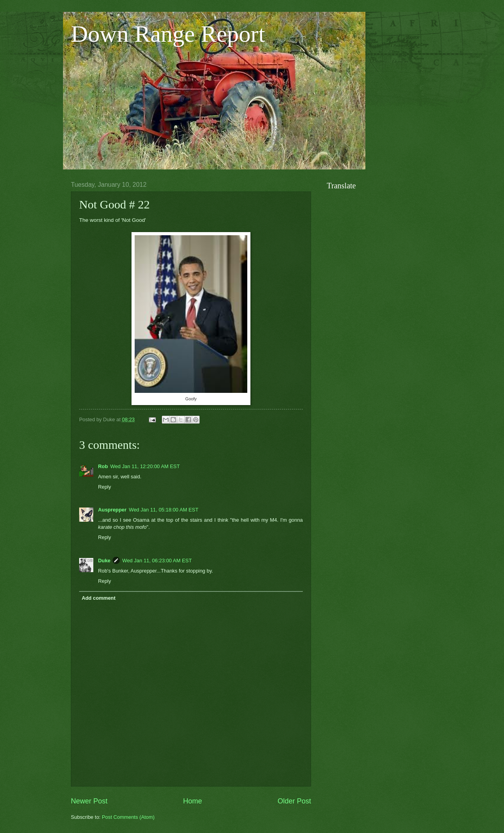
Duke (104, 561)
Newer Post (89, 801)
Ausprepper (112, 510)
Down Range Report (168, 34)
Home (193, 801)
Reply (105, 487)
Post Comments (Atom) (128, 817)
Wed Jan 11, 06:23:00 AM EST (157, 561)
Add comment (98, 598)
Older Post (294, 801)
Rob (103, 466)
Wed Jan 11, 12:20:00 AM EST (145, 466)
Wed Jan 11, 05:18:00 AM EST (164, 510)
